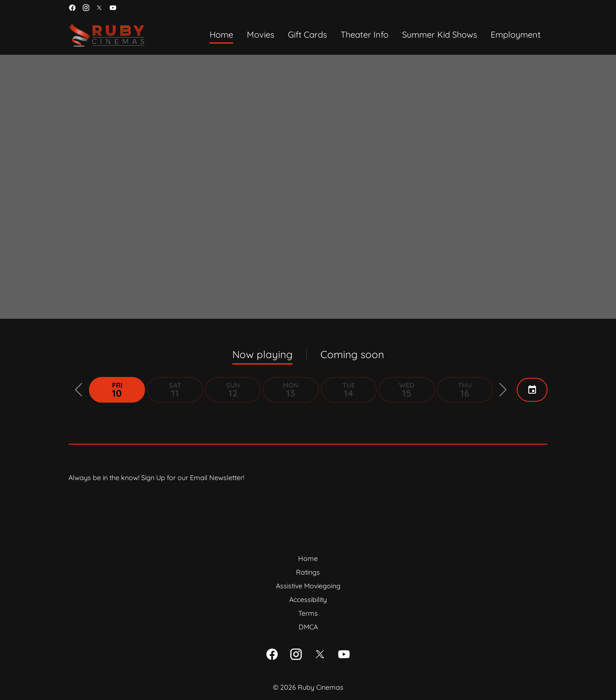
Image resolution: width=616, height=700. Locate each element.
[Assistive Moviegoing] (308, 586)
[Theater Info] (364, 35)
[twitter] (99, 8)
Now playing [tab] (262, 354)
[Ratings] (308, 572)
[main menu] (375, 35)
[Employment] (516, 35)
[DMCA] (308, 627)
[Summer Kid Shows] (440, 35)
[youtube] (113, 8)
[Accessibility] (308, 599)
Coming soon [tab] (352, 354)
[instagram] (86, 8)
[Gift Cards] (307, 35)
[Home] (221, 35)
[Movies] (261, 35)
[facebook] (72, 8)
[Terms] (308, 613)
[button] (79, 390)
